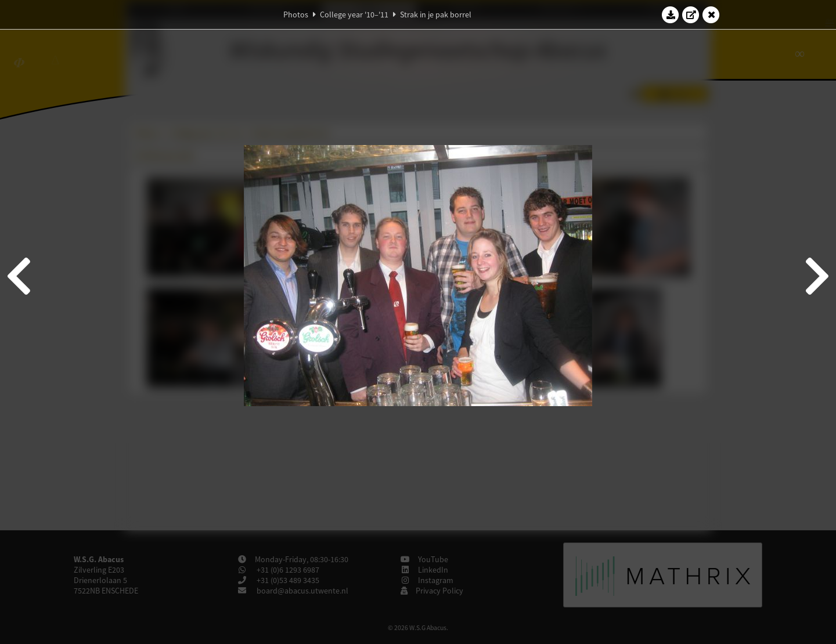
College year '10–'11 (354, 15)
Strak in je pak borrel (436, 15)
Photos (296, 15)
